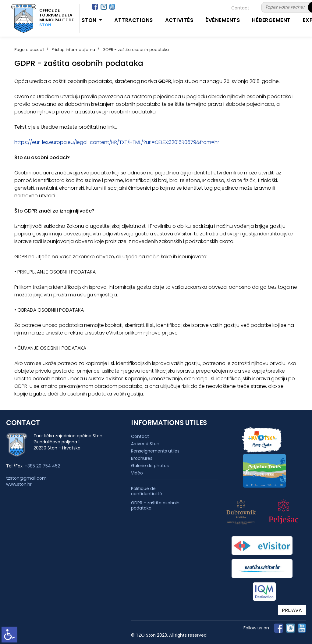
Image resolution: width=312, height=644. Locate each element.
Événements (223, 20)
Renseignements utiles (155, 451)
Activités (179, 20)
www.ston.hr (19, 484)
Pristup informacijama (73, 50)
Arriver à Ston (145, 444)
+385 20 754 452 (42, 466)
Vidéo (137, 473)
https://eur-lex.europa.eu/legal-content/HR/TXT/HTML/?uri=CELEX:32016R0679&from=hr (117, 142)
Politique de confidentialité (147, 491)
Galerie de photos (150, 466)
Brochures (142, 458)
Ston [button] (90, 20)
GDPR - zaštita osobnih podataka (155, 506)
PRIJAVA (292, 610)
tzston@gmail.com (26, 478)
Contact (240, 8)
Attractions (134, 20)
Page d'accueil (29, 50)
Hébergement (271, 20)
